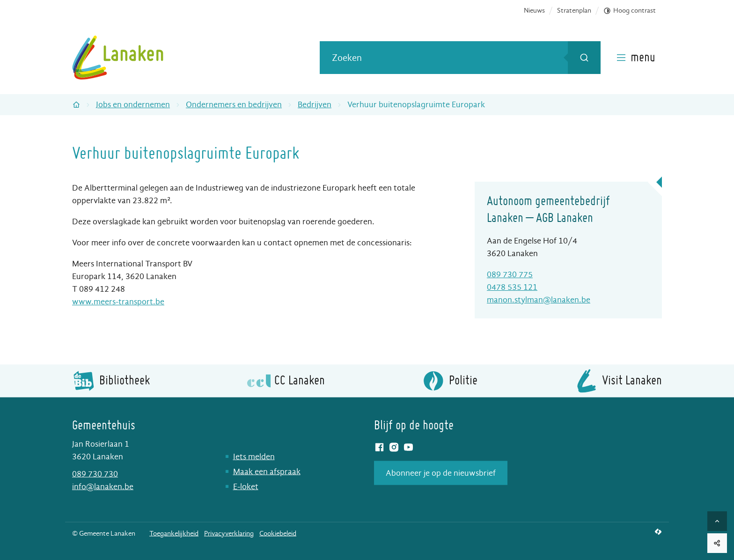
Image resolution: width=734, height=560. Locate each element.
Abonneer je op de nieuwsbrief (441, 473)
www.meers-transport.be (118, 302)
